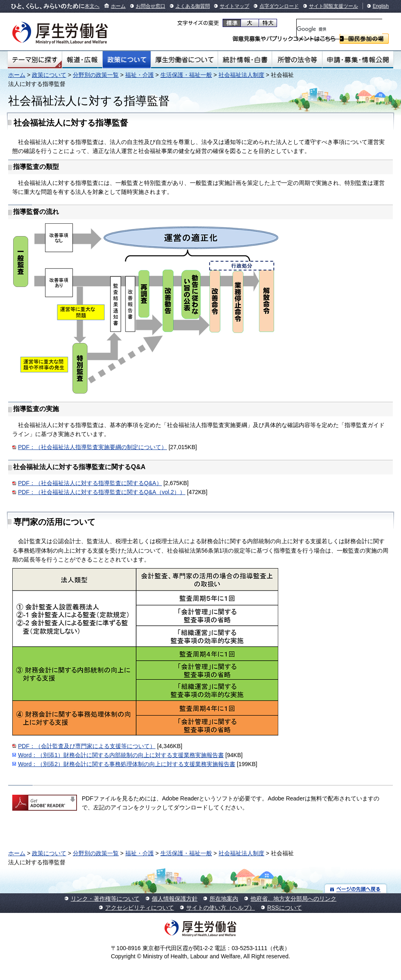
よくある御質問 (193, 6)
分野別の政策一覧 (96, 75)
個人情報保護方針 (175, 899)
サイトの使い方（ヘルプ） (221, 908)
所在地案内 (224, 899)
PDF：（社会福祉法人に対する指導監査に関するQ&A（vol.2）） (102, 492)
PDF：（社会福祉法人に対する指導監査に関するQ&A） (90, 483)
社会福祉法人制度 (241, 75)
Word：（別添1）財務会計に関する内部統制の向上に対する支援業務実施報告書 (121, 755)
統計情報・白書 (245, 60)
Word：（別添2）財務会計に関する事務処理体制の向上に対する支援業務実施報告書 (127, 764)
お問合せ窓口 (151, 6)
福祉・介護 (140, 75)
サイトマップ (234, 6)
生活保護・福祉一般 (186, 75)
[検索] (339, 29)
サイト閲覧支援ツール (333, 6)
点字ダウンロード (279, 6)
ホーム (118, 6)
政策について (127, 60)
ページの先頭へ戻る (356, 889)
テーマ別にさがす (35, 60)
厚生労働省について (185, 60)
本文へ (92, 6)
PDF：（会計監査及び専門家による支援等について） (87, 746)
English (381, 6)
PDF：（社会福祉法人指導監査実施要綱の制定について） (92, 447)
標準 (232, 23)
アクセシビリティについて (140, 908)
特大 (268, 23)
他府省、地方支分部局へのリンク (293, 899)
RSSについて (285, 908)
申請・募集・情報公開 (358, 60)
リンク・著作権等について (105, 899)
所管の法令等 (297, 60)
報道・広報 (82, 60)
